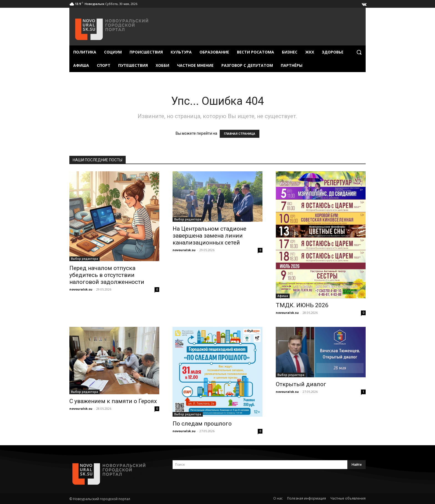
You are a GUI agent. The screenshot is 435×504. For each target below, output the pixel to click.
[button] (359, 52)
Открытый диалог (301, 384)
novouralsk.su (81, 289)
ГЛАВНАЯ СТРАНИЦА (240, 134)
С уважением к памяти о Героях (113, 401)
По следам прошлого (202, 424)
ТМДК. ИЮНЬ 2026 (302, 305)
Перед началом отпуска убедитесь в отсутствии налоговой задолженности (107, 275)
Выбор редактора (84, 259)
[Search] (356, 465)
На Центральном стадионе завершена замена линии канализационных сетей (209, 236)
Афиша (283, 296)
